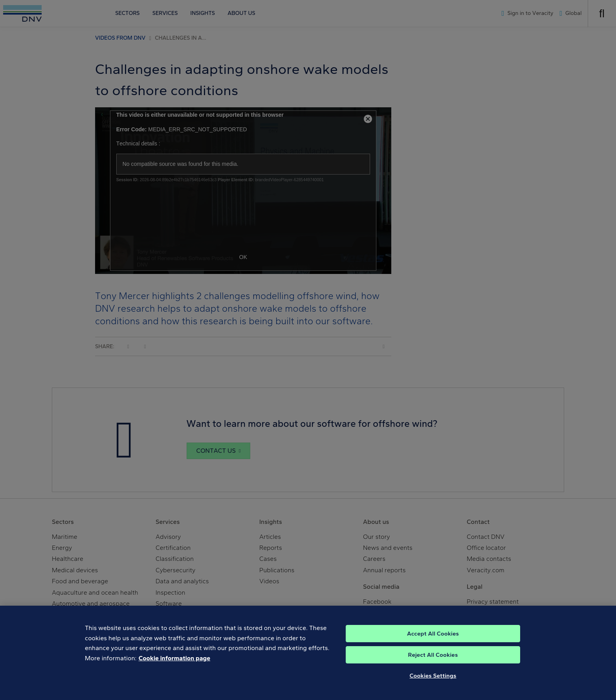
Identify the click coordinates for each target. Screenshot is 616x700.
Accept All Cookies (433, 641)
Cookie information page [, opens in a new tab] (175, 666)
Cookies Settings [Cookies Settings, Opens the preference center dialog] (433, 683)
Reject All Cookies (433, 663)
